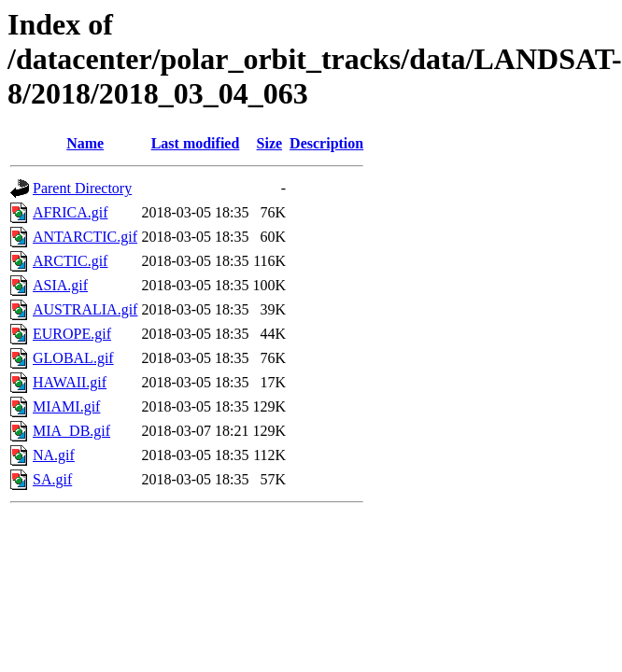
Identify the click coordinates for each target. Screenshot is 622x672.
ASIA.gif (60, 285)
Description (326, 143)
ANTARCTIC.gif (85, 237)
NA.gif (54, 455)
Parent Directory (82, 188)
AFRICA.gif (70, 212)
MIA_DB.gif (71, 431)
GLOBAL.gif (73, 358)
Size (270, 143)
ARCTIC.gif (70, 261)
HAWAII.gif (70, 382)
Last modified (196, 143)
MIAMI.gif (66, 406)
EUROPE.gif (72, 334)
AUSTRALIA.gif (85, 309)
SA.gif (52, 479)
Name (85, 143)
